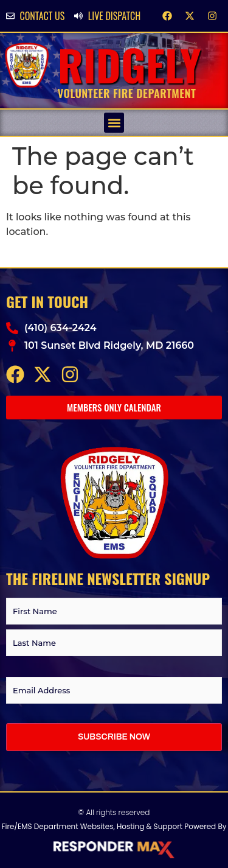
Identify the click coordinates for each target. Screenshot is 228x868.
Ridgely (130, 64)
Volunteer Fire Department (127, 93)
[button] (114, 123)
